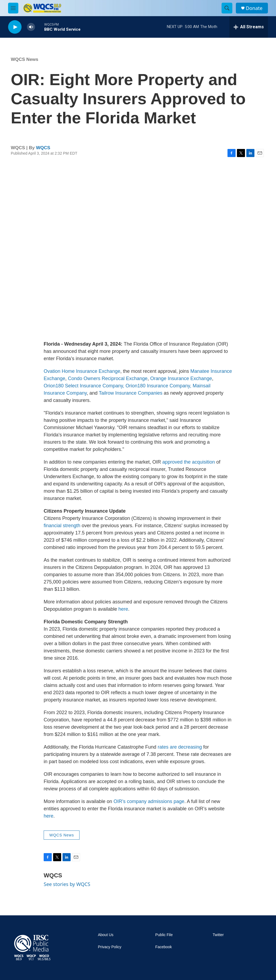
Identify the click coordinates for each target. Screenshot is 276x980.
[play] (15, 27)
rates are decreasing (180, 747)
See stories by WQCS (67, 884)
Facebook (163, 947)
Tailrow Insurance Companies (130, 393)
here (123, 609)
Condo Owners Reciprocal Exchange (108, 378)
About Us (106, 935)
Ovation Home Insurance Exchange (82, 371)
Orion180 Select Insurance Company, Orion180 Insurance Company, (118, 386)
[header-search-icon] (227, 8)
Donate (254, 8)
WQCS (43, 148)
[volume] (31, 27)
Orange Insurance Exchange (181, 378)
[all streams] (249, 27)
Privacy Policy (110, 947)
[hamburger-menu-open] (13, 8)
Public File (164, 935)
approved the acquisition (189, 462)
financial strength (62, 526)
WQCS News (25, 59)
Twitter (218, 935)
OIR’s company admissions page (149, 801)
